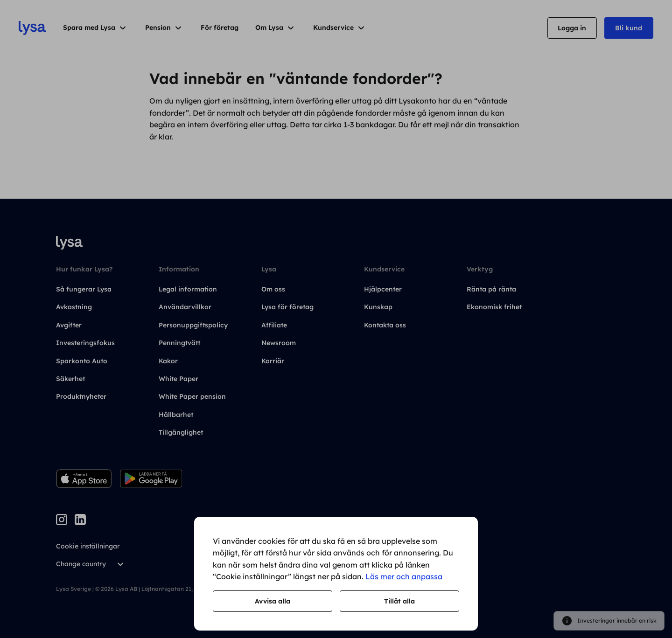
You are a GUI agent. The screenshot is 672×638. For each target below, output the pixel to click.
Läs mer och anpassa (404, 576)
